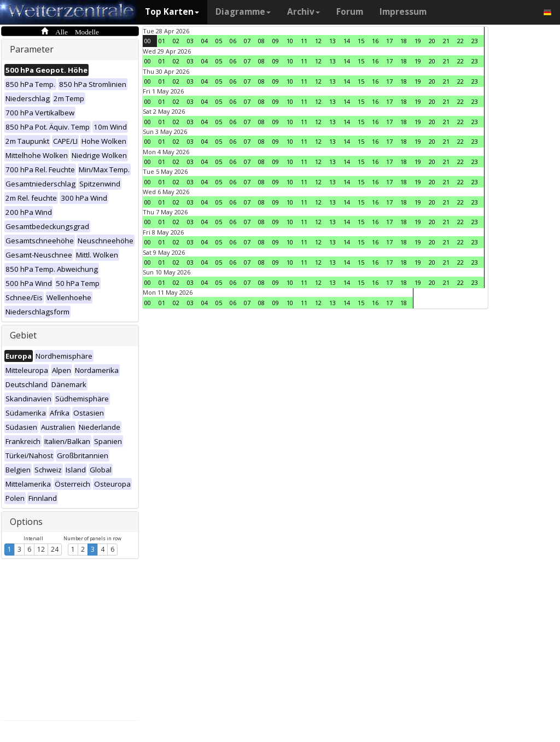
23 (475, 41)
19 (418, 41)
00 (148, 41)
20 (432, 41)
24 (55, 549)
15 (361, 41)
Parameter (32, 49)
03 (190, 41)
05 (219, 41)
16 (375, 41)
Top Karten (172, 12)
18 (404, 41)
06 (233, 41)
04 (205, 41)
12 (41, 549)
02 (176, 41)
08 (261, 41)
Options (26, 522)
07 (247, 41)
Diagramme (243, 12)
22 (460, 41)
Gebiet (23, 335)
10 (290, 41)
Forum (350, 12)
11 (304, 41)
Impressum (403, 12)
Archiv (304, 12)
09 (276, 41)
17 (389, 41)
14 (347, 41)
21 (446, 41)
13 (332, 41)
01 (162, 41)
